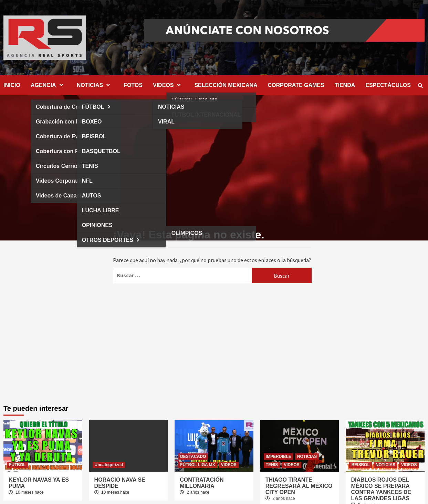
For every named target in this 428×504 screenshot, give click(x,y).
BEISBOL (360, 465)
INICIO (12, 85)
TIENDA (345, 85)
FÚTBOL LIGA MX (197, 465)
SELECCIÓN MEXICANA (226, 85)
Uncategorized (109, 465)
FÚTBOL (17, 465)
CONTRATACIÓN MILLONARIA (202, 483)
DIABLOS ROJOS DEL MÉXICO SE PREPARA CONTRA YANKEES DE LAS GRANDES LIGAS (381, 489)
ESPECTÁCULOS (388, 85)
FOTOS (133, 85)
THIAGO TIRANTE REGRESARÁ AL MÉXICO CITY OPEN (299, 486)
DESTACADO (193, 457)
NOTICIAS (95, 85)
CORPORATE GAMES (296, 85)
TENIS (272, 465)
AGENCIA (49, 85)
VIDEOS (168, 85)
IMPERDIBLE (279, 457)
